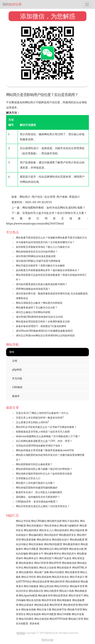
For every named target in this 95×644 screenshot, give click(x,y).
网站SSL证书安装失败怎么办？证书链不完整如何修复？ (46, 427)
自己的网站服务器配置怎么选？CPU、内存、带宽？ (44, 441)
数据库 (16, 396)
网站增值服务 (64, 600)
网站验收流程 (69, 563)
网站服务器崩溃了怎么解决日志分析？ (37, 308)
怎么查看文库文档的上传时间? (32, 422)
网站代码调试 (26, 619)
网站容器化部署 (41, 582)
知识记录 (12, 4)
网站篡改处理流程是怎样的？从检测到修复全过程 (43, 322)
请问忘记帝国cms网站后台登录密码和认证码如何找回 (45, 335)
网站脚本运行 (31, 558)
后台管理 (50, 197)
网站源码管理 (57, 582)
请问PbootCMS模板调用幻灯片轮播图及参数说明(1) (44, 331)
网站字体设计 (77, 577)
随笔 (12, 352)
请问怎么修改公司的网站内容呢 (33, 312)
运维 (15, 361)
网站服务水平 (36, 554)
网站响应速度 (42, 605)
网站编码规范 (36, 535)
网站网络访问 (47, 549)
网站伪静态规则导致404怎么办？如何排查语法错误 (44, 474)
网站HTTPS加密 (59, 619)
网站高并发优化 (60, 577)
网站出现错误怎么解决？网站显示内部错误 (39, 303)
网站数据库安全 (68, 535)
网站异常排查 (49, 600)
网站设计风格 (67, 591)
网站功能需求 (51, 591)
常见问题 (17, 378)
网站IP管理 (55, 563)
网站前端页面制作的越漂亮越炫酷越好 (37, 488)
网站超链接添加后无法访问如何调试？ (37, 252)
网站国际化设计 (60, 540)
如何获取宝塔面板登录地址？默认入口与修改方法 (43, 247)
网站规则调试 (31, 530)
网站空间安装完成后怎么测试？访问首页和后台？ (43, 506)
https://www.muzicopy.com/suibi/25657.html (35, 223)
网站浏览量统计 (35, 526)
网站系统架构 (44, 577)
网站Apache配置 (28, 596)
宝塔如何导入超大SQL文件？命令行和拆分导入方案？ (54, 213)
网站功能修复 (31, 586)
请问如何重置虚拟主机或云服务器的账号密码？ (42, 284)
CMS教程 (17, 387)
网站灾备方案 (44, 610)
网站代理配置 (31, 549)
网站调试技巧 (47, 558)
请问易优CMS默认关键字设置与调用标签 (38, 261)
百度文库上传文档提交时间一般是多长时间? (40, 418)
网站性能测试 (31, 568)
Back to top (47, 639)
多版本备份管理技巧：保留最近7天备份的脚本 (41, 326)
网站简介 (25, 197)
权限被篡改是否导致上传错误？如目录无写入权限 (43, 432)
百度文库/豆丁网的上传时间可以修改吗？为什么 (42, 413)
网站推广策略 (42, 572)
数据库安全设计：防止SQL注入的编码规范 (39, 492)
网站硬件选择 (54, 521)
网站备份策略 (29, 610)
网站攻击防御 (34, 600)
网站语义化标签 (48, 568)
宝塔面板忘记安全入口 (28, 478)
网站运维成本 (26, 605)
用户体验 (62, 197)
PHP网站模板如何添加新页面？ (33, 289)
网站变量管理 (72, 572)
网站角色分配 (76, 549)
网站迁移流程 (42, 619)
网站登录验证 (52, 526)
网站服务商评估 (53, 554)
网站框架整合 (26, 563)
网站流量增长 (26, 572)
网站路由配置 (77, 540)
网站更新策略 (29, 540)
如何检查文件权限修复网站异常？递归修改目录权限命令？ (48, 270)
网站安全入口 (47, 530)
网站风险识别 (36, 591)
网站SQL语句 (69, 554)
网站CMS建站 (39, 521)
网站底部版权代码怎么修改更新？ (34, 464)
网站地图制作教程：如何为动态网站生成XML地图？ (54, 208)
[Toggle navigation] (87, 4)
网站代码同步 (62, 586)
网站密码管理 (71, 605)
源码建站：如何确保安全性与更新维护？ (38, 497)
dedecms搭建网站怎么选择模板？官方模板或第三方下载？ (48, 436)
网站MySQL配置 (53, 544)
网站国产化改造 (63, 558)
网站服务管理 (45, 596)
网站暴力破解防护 (69, 526)
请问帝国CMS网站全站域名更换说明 (36, 256)
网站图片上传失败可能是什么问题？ (36, 483)
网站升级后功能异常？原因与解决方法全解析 (40, 266)
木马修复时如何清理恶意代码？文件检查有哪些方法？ (45, 242)
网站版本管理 (77, 586)
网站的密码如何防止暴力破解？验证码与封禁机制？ (44, 469)
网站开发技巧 (76, 596)
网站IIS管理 (56, 605)
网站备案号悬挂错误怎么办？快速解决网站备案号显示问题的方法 (51, 238)
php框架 (17, 370)
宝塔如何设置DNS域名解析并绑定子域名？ (39, 446)
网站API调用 (61, 549)
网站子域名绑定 (71, 521)
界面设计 (74, 197)
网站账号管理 (75, 610)
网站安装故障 (34, 614)
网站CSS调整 (64, 614)
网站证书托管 (29, 577)
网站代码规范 (57, 572)
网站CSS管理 (41, 563)
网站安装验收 (36, 544)
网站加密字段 (59, 610)
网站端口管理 (76, 619)
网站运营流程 (47, 586)
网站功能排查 (77, 530)
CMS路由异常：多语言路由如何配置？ (37, 502)
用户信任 (37, 197)
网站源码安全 (44, 540)
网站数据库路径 (71, 544)
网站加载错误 (73, 582)
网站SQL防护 (51, 535)
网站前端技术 (64, 568)
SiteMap (21, 633)
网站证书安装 (23, 521)
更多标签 (35, 624)
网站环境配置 (49, 614)
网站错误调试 (62, 530)
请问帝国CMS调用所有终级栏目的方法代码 (39, 317)
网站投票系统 (60, 596)
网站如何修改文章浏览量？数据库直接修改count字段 (45, 450)
